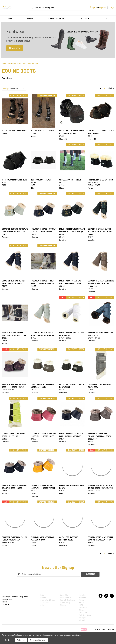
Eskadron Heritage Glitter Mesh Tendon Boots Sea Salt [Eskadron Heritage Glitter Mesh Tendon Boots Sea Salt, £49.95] (43, 282)
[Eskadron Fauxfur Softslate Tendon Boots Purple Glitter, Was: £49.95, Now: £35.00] (101, 466)
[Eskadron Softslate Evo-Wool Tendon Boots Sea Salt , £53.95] (44, 313)
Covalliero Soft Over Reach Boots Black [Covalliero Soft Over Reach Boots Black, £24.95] (72, 386)
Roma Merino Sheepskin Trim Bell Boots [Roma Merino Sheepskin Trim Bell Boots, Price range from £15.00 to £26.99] (100, 181)
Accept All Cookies (38, 640)
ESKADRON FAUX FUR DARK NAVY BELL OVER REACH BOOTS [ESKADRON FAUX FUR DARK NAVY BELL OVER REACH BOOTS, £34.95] (15, 487)
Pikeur (82, 600)
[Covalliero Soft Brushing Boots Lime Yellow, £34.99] (15, 414)
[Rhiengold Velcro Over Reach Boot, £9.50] (15, 160)
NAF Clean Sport (85, 615)
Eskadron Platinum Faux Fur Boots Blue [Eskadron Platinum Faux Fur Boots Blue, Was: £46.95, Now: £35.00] (100, 334)
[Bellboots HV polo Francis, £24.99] (44, 111)
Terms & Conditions (67, 600)
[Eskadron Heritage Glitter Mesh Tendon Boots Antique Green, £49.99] (101, 209)
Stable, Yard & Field (56, 18)
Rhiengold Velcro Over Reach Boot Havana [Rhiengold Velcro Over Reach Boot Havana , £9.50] (101, 132)
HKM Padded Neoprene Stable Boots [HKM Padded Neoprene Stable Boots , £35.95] (72, 487)
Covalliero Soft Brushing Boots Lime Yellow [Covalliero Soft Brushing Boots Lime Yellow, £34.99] (13, 435)
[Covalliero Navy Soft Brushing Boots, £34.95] (72, 517)
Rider (10, 18)
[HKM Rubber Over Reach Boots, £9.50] (44, 160)
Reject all (21, 640)
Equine (30, 18)
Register (102, 8)
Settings (8, 640)
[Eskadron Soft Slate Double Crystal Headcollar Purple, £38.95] (101, 517)
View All (82, 620)
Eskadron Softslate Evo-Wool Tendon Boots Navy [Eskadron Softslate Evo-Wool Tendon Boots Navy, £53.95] (70, 282)
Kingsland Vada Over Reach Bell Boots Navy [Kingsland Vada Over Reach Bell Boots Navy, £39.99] (43, 539)
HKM (81, 605)
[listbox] (18, 89)
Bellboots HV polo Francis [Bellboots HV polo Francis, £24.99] (43, 131)
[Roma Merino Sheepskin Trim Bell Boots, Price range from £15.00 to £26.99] (101, 160)
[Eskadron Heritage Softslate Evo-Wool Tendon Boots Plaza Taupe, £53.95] (101, 261)
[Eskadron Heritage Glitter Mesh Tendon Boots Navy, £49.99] (15, 261)
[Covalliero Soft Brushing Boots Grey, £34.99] (101, 365)
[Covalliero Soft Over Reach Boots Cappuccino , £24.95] (44, 365)
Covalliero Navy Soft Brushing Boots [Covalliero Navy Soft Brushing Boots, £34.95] (69, 539)
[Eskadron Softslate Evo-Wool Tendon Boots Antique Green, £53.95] (15, 313)
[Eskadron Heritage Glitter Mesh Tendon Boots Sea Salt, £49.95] (44, 261)
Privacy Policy (65, 603)
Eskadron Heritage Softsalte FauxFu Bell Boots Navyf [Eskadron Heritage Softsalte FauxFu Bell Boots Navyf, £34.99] (44, 230)
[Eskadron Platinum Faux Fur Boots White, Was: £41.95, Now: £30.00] (72, 313)
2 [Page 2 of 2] (104, 88)
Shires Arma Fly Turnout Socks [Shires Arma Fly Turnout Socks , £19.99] (70, 181)
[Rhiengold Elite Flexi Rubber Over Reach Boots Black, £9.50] (72, 111)
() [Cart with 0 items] (112, 8)
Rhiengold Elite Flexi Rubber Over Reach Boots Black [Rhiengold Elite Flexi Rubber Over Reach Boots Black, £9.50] (72, 132)
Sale (42, 605)
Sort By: (6, 89)
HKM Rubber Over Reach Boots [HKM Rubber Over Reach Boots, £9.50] (41, 181)
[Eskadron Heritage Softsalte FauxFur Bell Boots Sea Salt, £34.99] (15, 209)
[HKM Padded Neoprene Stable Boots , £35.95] (72, 466)
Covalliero (83, 608)
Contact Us (64, 595)
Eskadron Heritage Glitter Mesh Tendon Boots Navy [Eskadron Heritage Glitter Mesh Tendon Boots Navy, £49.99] (13, 282)
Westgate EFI (84, 618)
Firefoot (82, 603)
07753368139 (9, 609)
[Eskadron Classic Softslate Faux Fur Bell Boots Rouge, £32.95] (44, 414)
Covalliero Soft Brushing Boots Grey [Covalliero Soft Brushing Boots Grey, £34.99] (100, 386)
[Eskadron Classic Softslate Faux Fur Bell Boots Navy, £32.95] (72, 414)
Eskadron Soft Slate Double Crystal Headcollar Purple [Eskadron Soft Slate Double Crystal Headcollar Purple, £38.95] (101, 539)
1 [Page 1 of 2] (100, 88)
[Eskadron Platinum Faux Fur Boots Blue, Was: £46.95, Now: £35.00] (101, 313)
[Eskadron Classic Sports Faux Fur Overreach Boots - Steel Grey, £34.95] (101, 414)
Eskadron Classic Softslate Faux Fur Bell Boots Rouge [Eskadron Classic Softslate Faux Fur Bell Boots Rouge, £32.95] (43, 435)
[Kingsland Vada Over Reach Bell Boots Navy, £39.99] (44, 517)
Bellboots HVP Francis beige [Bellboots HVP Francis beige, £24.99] (14, 131)
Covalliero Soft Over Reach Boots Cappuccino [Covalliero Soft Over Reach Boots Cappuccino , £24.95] (43, 386)
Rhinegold (83, 613)
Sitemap (63, 605)
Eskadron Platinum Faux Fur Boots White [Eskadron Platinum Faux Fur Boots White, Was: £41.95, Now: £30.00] (72, 334)
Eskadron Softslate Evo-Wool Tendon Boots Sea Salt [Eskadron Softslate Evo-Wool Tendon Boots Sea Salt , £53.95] (43, 334)
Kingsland (83, 595)
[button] (15, 48)
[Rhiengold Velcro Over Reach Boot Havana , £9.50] (101, 111)
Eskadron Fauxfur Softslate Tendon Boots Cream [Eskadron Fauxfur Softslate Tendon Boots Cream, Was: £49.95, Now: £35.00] (15, 539)
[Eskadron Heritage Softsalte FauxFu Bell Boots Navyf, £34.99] (44, 209)
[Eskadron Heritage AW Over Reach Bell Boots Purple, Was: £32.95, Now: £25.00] (15, 365)
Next (111, 88)
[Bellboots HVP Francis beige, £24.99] (15, 111)
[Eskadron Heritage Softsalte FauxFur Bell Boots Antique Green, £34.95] (72, 209)
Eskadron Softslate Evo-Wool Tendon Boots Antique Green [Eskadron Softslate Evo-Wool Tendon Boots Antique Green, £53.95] (14, 335)
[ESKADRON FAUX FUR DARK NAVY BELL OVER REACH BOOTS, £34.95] (15, 466)
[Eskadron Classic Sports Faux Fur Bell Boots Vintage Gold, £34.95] (44, 466)
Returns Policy (65, 598)
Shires (82, 610)
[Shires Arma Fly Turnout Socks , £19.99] (72, 160)
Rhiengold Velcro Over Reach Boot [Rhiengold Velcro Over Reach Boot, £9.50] (15, 181)
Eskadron (83, 598)
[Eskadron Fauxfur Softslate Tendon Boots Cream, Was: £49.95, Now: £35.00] (15, 517)
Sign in (94, 8)
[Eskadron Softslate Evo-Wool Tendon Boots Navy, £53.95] (72, 261)
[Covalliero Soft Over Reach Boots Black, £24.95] (72, 365)
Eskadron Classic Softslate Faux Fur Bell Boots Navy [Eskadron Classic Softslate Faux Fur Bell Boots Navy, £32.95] (72, 435)
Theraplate (84, 18)
